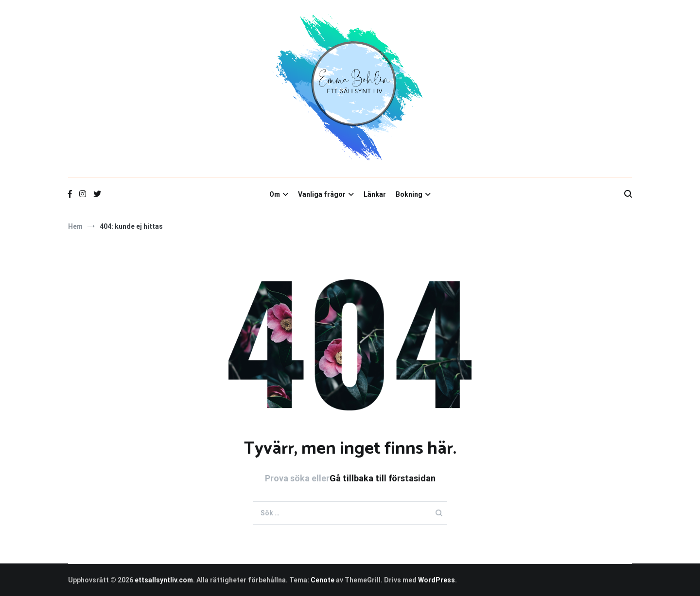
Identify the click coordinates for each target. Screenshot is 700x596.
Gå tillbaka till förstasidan (383, 478)
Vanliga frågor (322, 194)
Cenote (323, 580)
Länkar (375, 194)
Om (275, 194)
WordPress (437, 580)
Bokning (409, 194)
